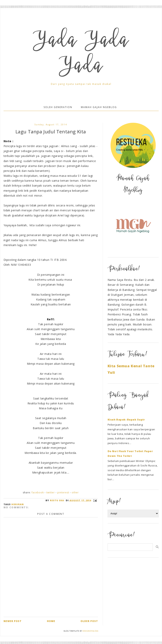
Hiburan (18, 504)
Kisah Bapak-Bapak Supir (126, 420)
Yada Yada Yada (81, 55)
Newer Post (13, 621)
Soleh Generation (58, 107)
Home (51, 621)
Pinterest (63, 492)
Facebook (38, 492)
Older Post (89, 621)
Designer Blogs (90, 631)
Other (75, 492)
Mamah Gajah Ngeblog (99, 107)
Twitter (51, 492)
